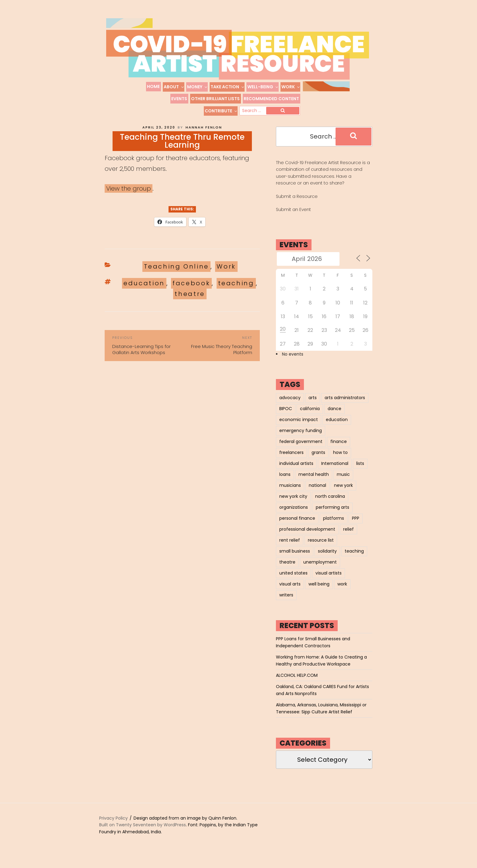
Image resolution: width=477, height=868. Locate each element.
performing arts (333, 514)
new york (343, 492)
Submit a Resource (297, 203)
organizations (294, 514)
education (144, 290)
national (317, 492)
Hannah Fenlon (204, 134)
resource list (321, 547)
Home (153, 86)
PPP (356, 525)
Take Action (228, 87)
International (335, 470)
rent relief (290, 547)
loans (285, 481)
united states (293, 580)
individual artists (296, 470)
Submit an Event (293, 216)
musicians (290, 492)
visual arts (290, 591)
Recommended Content (271, 99)
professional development (307, 536)
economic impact (299, 427)
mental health (314, 481)
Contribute (221, 111)
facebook (191, 290)
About (174, 87)
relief (348, 536)
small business (295, 558)
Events (179, 99)
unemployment (320, 569)
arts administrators (345, 405)
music (343, 481)
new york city (293, 503)
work (342, 591)
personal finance (297, 525)
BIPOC (286, 416)
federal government (301, 448)
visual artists (329, 580)
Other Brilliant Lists (215, 99)
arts (313, 405)
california (310, 416)
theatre (190, 301)
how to (340, 459)
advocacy (290, 405)
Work (291, 87)
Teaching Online (177, 273)
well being (319, 591)
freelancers (291, 459)
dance (334, 416)
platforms (334, 525)
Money (197, 87)
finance (339, 448)
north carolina (330, 503)
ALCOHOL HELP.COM (297, 682)
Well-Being (263, 87)
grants (318, 459)
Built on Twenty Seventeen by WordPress (143, 832)
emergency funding (301, 438)
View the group (129, 196)
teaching (236, 290)
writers (286, 602)
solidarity (327, 558)
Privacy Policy (113, 825)
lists (360, 470)
